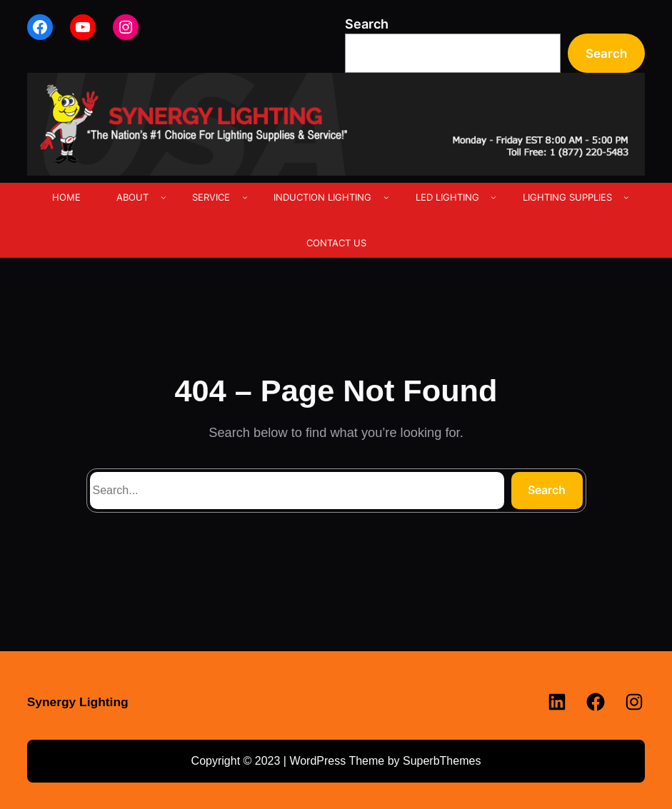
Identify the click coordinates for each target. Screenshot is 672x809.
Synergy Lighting (78, 702)
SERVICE (211, 197)
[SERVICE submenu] (245, 197)
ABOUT (132, 197)
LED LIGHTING (447, 197)
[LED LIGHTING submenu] (493, 197)
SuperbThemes (442, 761)
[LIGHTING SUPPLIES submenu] (626, 197)
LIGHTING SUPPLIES (567, 197)
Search (367, 24)
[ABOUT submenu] (164, 197)
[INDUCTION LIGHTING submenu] (386, 197)
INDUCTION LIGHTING (322, 197)
